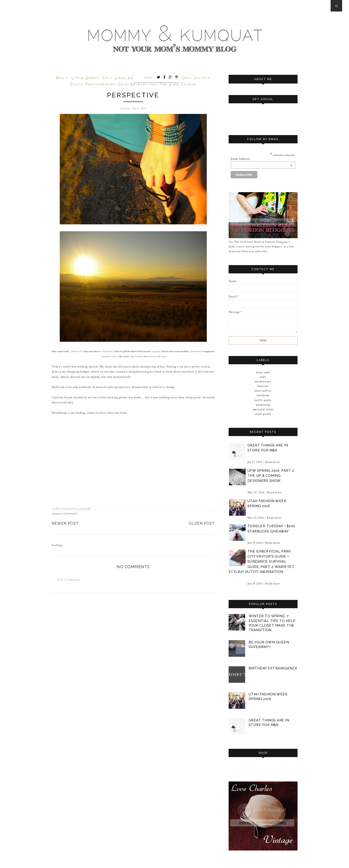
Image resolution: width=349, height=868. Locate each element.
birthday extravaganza (273, 668)
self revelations (138, 84)
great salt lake (106, 78)
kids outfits (263, 391)
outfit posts (263, 400)
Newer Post (65, 523)
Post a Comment (69, 580)
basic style (70, 78)
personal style (263, 409)
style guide (263, 414)
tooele (189, 84)
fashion (263, 386)
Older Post (202, 523)
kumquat (263, 395)
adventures (263, 382)
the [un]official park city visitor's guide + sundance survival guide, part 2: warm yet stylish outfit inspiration (262, 562)
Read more (273, 462)
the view (170, 84)
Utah (263, 377)
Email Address (262, 159)
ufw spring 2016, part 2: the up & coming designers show (271, 476)
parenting (263, 405)
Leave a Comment (64, 514)
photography (101, 84)
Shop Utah (263, 372)
